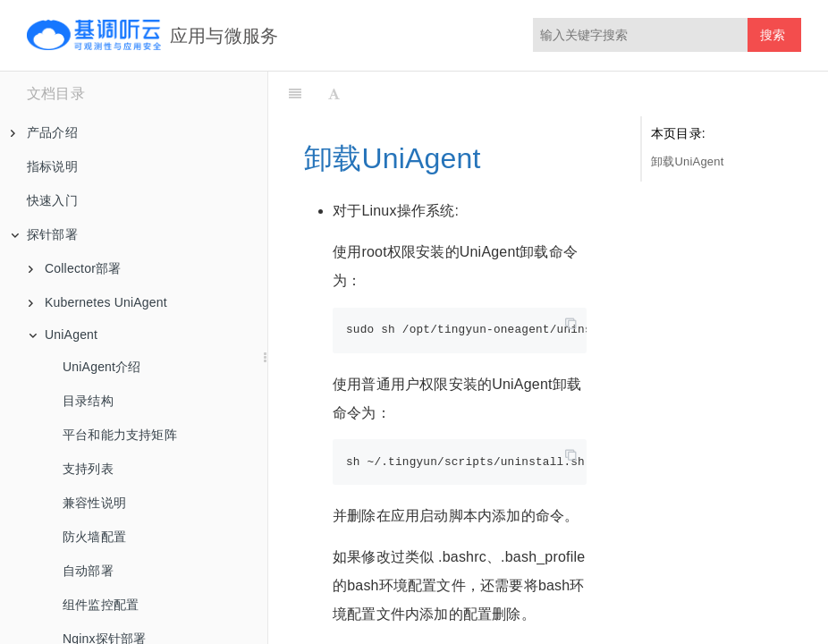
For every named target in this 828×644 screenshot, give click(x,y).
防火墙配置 (94, 537)
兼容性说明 (94, 503)
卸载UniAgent (687, 161)
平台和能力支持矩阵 (120, 435)
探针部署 (44, 234)
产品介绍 (44, 132)
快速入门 (52, 200)
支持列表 (88, 469)
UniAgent (63, 335)
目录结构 (88, 401)
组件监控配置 (101, 605)
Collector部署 (75, 268)
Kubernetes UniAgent (98, 302)
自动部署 (88, 571)
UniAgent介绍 (102, 367)
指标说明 (52, 166)
